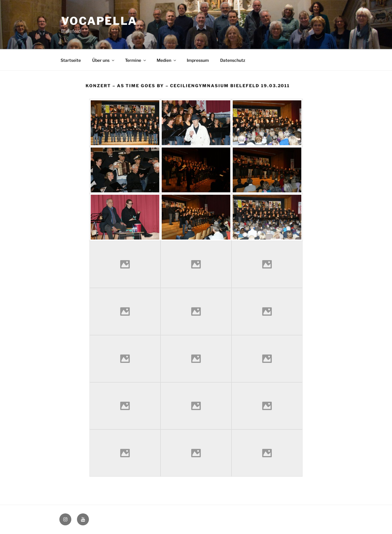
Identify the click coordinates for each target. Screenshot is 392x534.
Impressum (198, 60)
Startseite (71, 60)
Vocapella (99, 21)
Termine (136, 60)
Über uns (104, 60)
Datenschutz (233, 60)
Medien (167, 60)
